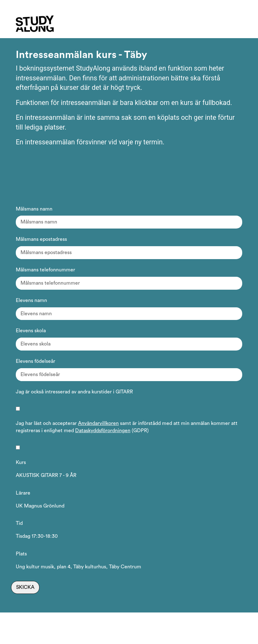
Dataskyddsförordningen (103, 431)
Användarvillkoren (98, 423)
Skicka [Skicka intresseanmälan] (25, 587)
